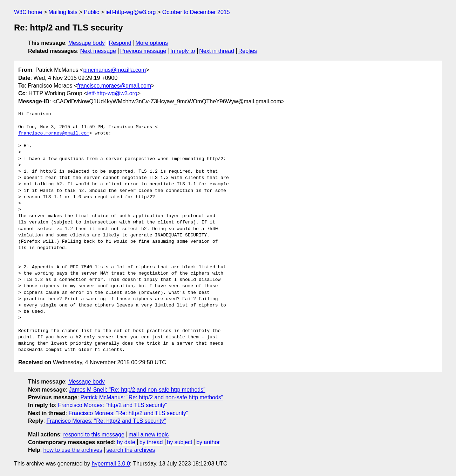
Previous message (143, 51)
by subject (179, 442)
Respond (120, 43)
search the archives (131, 450)
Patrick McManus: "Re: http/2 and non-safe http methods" (152, 397)
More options (152, 43)
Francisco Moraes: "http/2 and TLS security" (113, 405)
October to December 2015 (196, 12)
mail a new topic (149, 434)
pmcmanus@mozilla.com (114, 70)
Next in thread (217, 51)
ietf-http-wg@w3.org (131, 12)
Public (91, 12)
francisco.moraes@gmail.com (114, 86)
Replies (248, 51)
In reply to (183, 51)
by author (208, 442)
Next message (98, 51)
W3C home (28, 12)
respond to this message (94, 434)
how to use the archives (73, 450)
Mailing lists (63, 12)
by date (126, 442)
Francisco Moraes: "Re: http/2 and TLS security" (128, 413)
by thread (151, 442)
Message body (87, 43)
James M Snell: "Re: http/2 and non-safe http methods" (137, 390)
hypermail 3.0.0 (111, 464)
